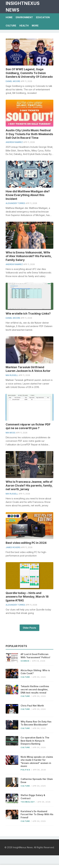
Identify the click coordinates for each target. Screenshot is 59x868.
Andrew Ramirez (14, 142)
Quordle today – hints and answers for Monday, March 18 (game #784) (27, 597)
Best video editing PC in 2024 (26, 543)
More (35, 26)
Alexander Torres (15, 203)
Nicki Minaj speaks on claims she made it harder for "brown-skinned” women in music (37, 762)
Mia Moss (11, 433)
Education (43, 17)
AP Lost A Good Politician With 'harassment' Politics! (35, 656)
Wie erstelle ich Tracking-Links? (28, 314)
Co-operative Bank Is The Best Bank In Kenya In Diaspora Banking (35, 741)
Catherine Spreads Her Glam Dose (37, 781)
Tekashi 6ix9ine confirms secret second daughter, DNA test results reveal (35, 689)
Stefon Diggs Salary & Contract (33, 797)
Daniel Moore (13, 81)
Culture (11, 26)
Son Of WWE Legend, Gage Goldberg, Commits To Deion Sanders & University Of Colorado (29, 73)
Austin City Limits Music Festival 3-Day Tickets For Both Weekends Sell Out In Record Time (29, 134)
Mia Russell (12, 375)
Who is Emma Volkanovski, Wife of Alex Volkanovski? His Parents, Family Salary (29, 256)
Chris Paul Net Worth (32, 706)
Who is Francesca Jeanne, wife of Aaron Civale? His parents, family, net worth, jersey (29, 485)
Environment (24, 17)
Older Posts (29, 628)
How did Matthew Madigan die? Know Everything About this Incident (28, 195)
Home (9, 17)
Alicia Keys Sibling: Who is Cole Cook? (35, 672)
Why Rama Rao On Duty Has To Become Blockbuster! (36, 723)
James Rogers (13, 547)
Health (24, 26)
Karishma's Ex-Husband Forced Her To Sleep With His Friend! (37, 814)
